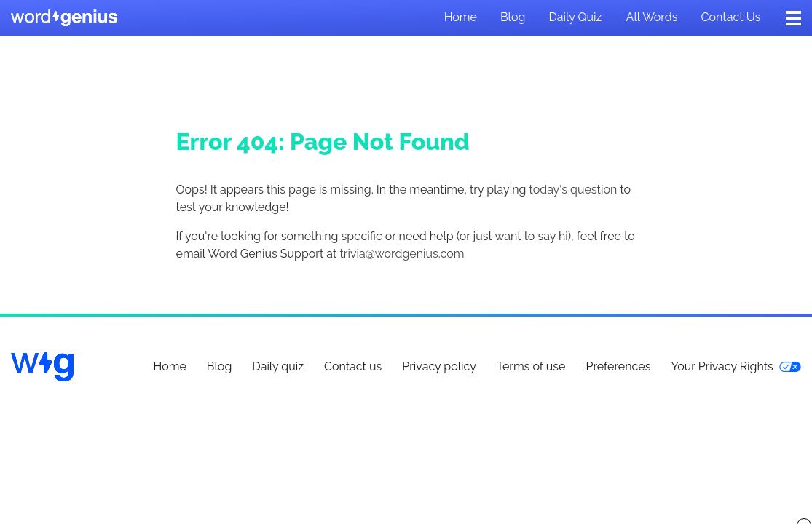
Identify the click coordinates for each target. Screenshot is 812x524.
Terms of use (531, 366)
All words (652, 17)
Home (461, 17)
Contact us (731, 17)
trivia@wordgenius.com (402, 254)
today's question (573, 190)
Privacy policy (439, 366)
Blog (513, 17)
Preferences (618, 366)
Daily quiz (575, 17)
